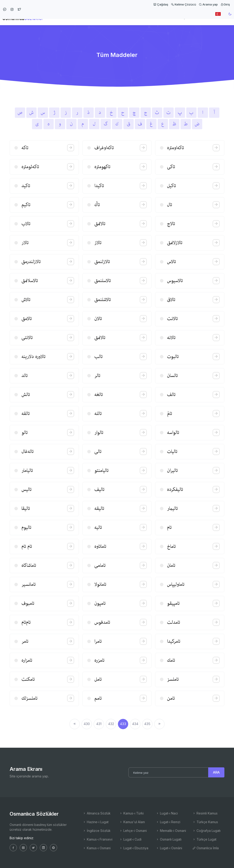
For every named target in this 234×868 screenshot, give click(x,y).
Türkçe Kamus (205, 822)
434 (135, 724)
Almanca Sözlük (97, 813)
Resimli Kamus (205, 813)
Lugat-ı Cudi (130, 839)
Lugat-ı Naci (167, 813)
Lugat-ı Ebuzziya (134, 848)
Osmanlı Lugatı (169, 839)
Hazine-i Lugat (96, 822)
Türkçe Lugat (204, 839)
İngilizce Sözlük (97, 831)
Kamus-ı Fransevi (98, 839)
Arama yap (208, 4)
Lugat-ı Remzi (168, 822)
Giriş (225, 4)
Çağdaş (161, 4)
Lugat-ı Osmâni (169, 848)
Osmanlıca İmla (206, 848)
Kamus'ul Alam (132, 822)
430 (87, 724)
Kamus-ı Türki (132, 813)
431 (99, 724)
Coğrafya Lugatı (206, 831)
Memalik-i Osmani (171, 831)
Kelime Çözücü (183, 4)
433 (123, 724)
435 (147, 724)
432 (111, 724)
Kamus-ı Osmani (97, 848)
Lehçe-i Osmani (133, 831)
